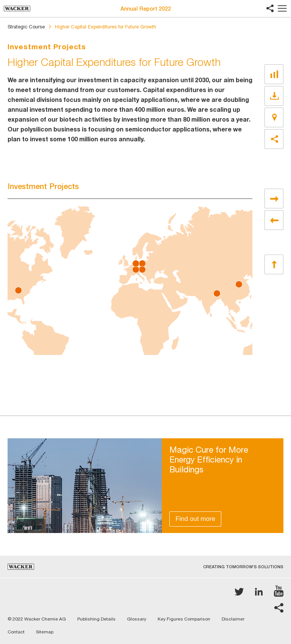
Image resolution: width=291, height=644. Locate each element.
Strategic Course (26, 27)
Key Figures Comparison (184, 619)
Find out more (195, 519)
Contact (16, 632)
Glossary (137, 619)
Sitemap (45, 632)
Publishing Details (96, 619)
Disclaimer (233, 619)
